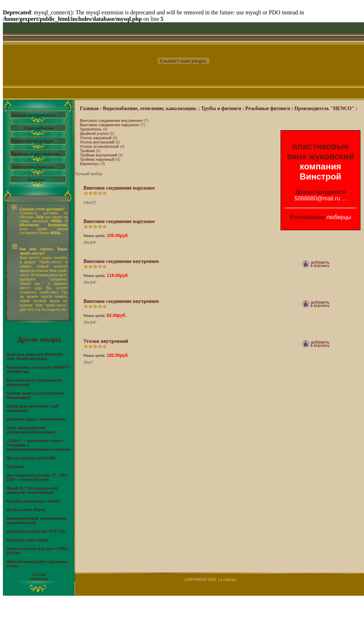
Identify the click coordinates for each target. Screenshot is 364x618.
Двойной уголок (94, 133)
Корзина (36, 180)
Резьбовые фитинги (268, 108)
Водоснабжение (39, 128)
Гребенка (15, 467)
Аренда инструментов (34, 115)
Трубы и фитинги (221, 108)
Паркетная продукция (32, 141)
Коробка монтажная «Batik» (33, 501)
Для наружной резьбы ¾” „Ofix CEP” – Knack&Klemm (37, 477)
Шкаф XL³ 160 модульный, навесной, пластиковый (33, 490)
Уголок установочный (99, 146)
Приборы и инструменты (36, 154)
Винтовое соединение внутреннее (111, 121)
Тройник (87, 151)
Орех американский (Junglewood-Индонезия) (31, 430)
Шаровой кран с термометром (36, 419)
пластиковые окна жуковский (321, 151)
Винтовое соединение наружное (110, 125)
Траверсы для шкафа (28, 540)
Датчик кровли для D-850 (31, 458)
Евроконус (89, 164)
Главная (89, 108)
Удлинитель (91, 129)
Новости (39, 579)
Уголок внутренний (97, 142)
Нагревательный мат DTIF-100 (36, 531)
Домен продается (321, 192)
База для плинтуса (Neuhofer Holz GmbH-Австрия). (35, 356)
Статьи (39, 574)
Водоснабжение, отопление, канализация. (150, 108)
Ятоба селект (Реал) (26, 510)
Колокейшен (308, 217)
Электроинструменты (34, 167)
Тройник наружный (97, 159)
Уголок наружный (96, 138)
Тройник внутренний (99, 155)
